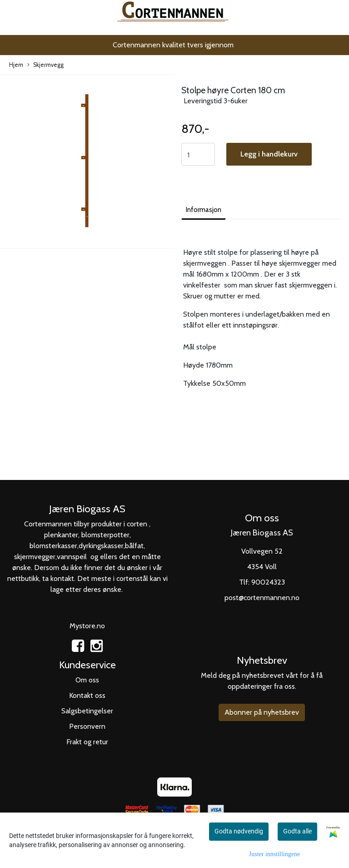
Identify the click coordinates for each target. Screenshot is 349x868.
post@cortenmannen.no (262, 598)
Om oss (87, 680)
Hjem (16, 65)
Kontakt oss (87, 695)
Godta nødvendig (239, 831)
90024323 (268, 582)
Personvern (87, 726)
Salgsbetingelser (87, 711)
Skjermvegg (45, 65)
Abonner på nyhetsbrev (262, 712)
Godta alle (297, 831)
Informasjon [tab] (204, 210)
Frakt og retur (87, 742)
